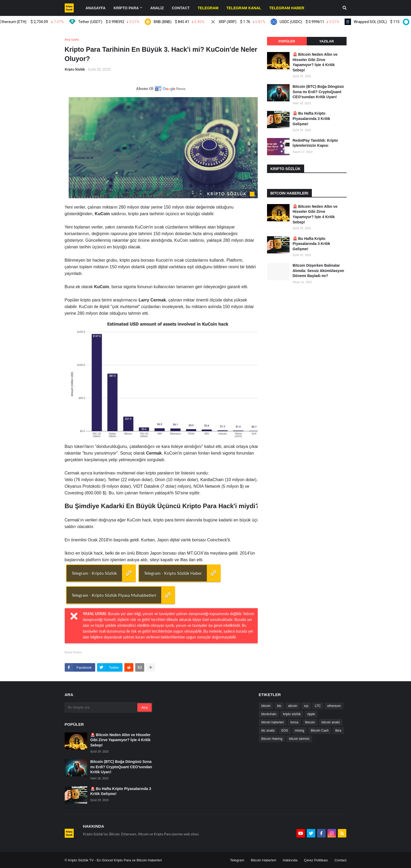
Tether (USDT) (110, 22)
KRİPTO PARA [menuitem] (126, 8)
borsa (294, 722)
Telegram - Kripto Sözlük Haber (173, 573)
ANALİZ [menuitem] (157, 8)
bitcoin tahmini (299, 739)
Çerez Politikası (316, 860)
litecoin (310, 722)
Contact (341, 860)
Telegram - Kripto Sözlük (94, 573)
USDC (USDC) (310, 22)
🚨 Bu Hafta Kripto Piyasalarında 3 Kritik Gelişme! (312, 118)
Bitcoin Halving (272, 739)
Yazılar (327, 41)
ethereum (334, 706)
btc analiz (268, 731)
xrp (306, 706)
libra (338, 731)
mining (299, 731)
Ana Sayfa (72, 39)
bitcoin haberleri (273, 722)
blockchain (269, 714)
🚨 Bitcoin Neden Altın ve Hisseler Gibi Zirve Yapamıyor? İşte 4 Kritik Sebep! (315, 62)
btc (279, 706)
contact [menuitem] (181, 8)
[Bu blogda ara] (102, 707)
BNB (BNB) (180, 22)
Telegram (237, 860)
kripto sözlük (292, 714)
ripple (311, 714)
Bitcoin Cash (320, 731)
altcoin (293, 706)
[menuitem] (208, 8)
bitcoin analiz (331, 722)
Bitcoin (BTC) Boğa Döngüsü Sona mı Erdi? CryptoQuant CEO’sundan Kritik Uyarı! (318, 92)
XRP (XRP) (243, 22)
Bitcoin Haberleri (263, 860)
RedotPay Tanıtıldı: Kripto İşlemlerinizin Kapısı (315, 143)
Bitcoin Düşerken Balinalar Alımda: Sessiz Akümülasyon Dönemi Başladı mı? (318, 271)
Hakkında (290, 860)
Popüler (287, 41)
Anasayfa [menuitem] (96, 8)
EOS (285, 731)
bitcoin (266, 706)
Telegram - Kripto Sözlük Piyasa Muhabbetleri (114, 595)
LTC (318, 706)
